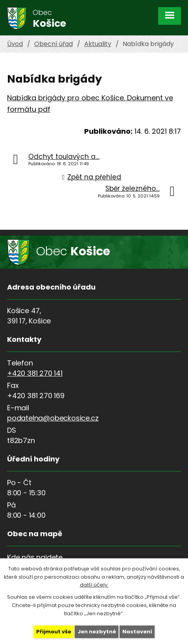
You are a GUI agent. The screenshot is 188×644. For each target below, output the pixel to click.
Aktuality (98, 44)
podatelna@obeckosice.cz (53, 418)
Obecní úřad (53, 44)
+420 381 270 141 (35, 373)
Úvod (15, 44)
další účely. (94, 585)
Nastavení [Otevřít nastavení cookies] (137, 632)
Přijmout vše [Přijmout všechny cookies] (54, 632)
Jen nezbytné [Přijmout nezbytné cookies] (97, 632)
